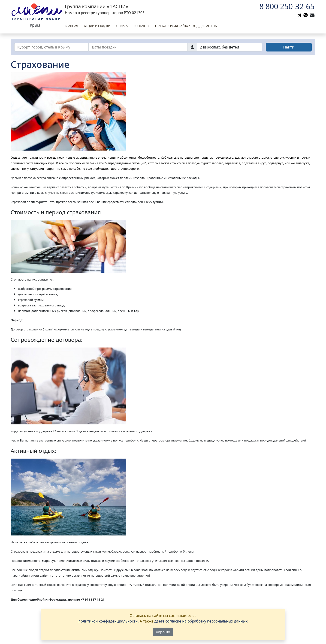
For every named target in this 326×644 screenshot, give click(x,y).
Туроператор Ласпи (36, 19)
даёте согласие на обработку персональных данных (201, 621)
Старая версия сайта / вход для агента (186, 26)
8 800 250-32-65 (287, 6)
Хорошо (163, 632)
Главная (71, 26)
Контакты (141, 26)
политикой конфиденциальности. (109, 621)
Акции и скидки (97, 26)
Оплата (122, 26)
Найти (289, 47)
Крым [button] (35, 25)
